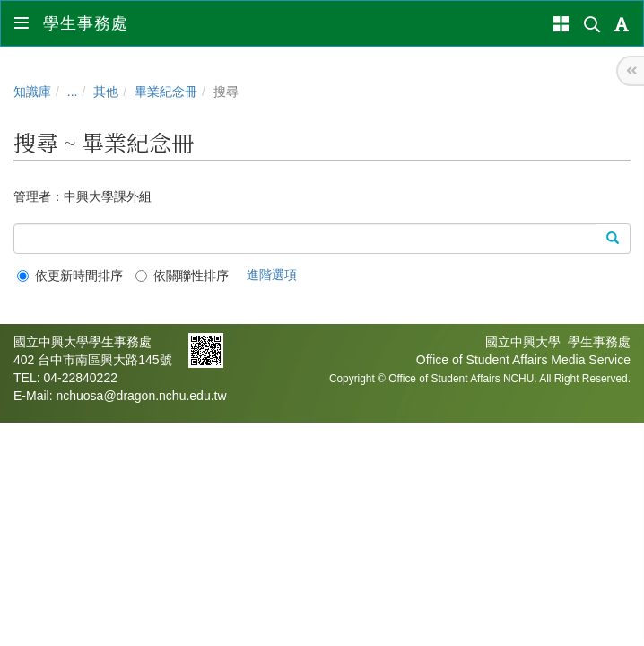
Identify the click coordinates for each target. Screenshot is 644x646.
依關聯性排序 (182, 275)
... (73, 92)
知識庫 (32, 92)
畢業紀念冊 (166, 92)
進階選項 (272, 275)
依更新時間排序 (70, 275)
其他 (106, 92)
